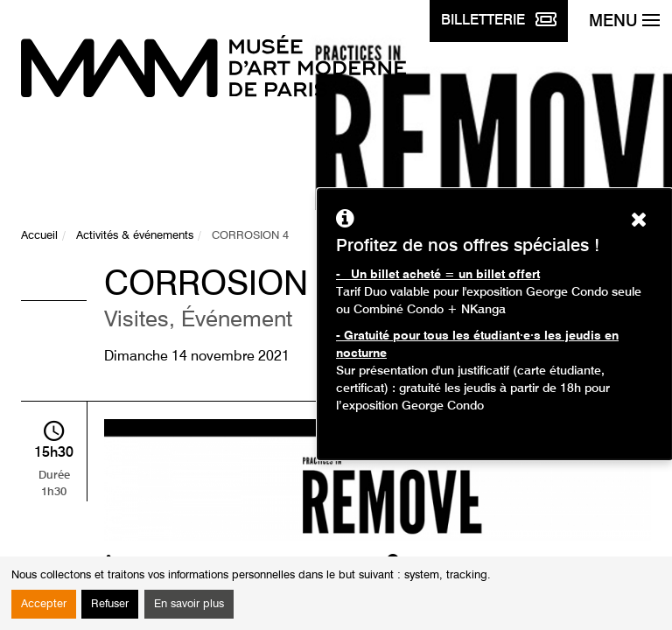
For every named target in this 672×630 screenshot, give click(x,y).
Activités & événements (135, 236)
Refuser (110, 604)
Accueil (39, 236)
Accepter (44, 604)
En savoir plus (189, 604)
